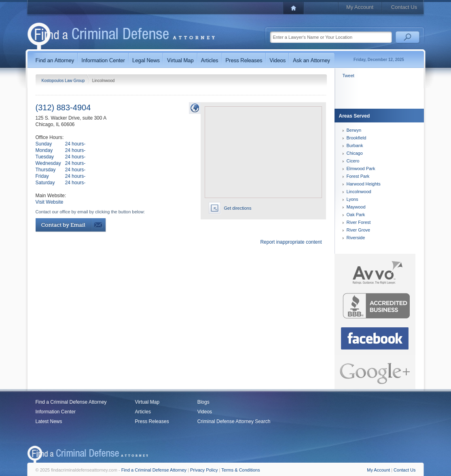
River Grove (359, 230)
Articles (143, 412)
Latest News (49, 421)
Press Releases (152, 421)
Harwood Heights (364, 184)
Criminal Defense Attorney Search (234, 421)
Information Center (56, 412)
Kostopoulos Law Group (64, 81)
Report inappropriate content (291, 242)
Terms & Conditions (240, 470)
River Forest (359, 222)
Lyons (353, 199)
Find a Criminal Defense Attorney (71, 402)
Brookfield (357, 138)
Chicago (355, 153)
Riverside (356, 238)
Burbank (355, 145)
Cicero (353, 161)
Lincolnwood (359, 192)
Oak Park (356, 215)
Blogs (203, 402)
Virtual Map (147, 402)
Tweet (348, 76)
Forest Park (358, 176)
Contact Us (404, 7)
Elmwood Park (361, 168)
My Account (360, 7)
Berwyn (354, 130)
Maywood (356, 207)
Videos (205, 412)
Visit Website (50, 202)
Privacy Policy (204, 470)
